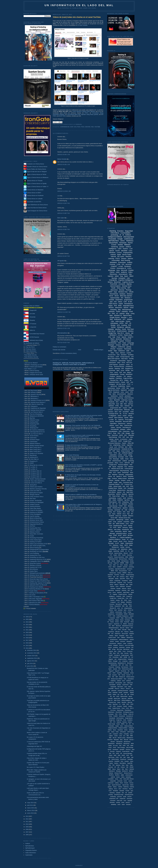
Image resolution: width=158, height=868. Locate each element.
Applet (132, 592)
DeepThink (111, 620)
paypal (110, 551)
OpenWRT (122, 750)
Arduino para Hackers (36, 487)
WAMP (109, 769)
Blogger (128, 433)
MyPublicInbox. (111, 744)
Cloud (118, 337)
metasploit (122, 278)
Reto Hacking (125, 260)
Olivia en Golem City (37, 404)
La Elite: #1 (34, 467)
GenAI (118, 251)
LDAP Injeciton (131, 732)
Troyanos (120, 349)
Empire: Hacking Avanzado (38, 479)
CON (125, 302)
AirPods (111, 553)
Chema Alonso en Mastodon (34, 190)
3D (114, 476)
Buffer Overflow (120, 524)
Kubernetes (33, 438)
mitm (128, 278)
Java (132, 351)
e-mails (111, 420)
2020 (27, 632)
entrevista (121, 475)
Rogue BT (117, 671)
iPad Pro (131, 789)
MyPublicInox (119, 744)
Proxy (111, 366)
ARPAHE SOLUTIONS (33, 340)
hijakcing (111, 789)
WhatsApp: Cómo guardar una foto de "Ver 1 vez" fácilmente (83, 425)
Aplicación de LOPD (35, 603)
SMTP (119, 528)
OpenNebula (115, 750)
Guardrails (127, 622)
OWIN (132, 746)
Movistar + (124, 317)
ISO (130, 724)
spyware (119, 492)
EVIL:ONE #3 (35, 459)
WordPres (117, 775)
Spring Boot (33, 485)
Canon (124, 651)
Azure (122, 370)
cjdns (124, 683)
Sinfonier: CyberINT (36, 530)
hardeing (120, 787)
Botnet (118, 388)
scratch (130, 533)
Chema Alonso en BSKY (32, 193)
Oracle (124, 329)
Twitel (132, 412)
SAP (109, 634)
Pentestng (118, 667)
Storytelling (33, 426)
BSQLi (117, 463)
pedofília (130, 793)
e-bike (125, 643)
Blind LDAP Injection (114, 359)
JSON (125, 600)
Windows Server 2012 (36, 575)
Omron (115, 748)
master (110, 522)
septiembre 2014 (32, 658)
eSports (110, 645)
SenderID (111, 516)
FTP (122, 484)
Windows (112, 252)
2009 (27, 827)
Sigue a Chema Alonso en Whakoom (38, 178)
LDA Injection (123, 732)
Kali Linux (129, 363)
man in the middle (129, 645)
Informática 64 (127, 427)
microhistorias (112, 343)
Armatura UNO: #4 (36, 471)
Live (118, 602)
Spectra (130, 258)
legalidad (112, 378)
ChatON (125, 706)
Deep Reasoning (124, 471)
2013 (27, 816)
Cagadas (115, 594)
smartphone (129, 366)
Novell (121, 541)
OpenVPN (122, 579)
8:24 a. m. (79, 124)
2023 (27, 625)
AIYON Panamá (31, 337)
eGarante (113, 588)
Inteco (122, 726)
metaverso (121, 351)
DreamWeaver (128, 710)
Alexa (111, 400)
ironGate (127, 791)
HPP (131, 598)
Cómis (127, 708)
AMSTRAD (114, 441)
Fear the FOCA (30, 347)
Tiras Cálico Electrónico (37, 481)
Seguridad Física (128, 306)
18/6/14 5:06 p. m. (64, 213)
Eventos (120, 231)
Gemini (128, 321)
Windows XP (127, 339)
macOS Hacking (35, 516)
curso (122, 392)
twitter (117, 276)
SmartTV (130, 337)
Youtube (97, 127)
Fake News (124, 359)
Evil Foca (77, 127)
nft (130, 380)
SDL (129, 671)
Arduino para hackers (36, 367)
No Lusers (121, 256)
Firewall (122, 374)
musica (110, 647)
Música (110, 282)
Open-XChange (130, 748)
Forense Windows (34, 605)
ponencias (119, 797)
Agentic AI (119, 476)
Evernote (126, 653)
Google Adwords (129, 718)
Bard (116, 412)
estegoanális (113, 687)
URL (118, 767)
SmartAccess (123, 759)
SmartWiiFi (117, 761)
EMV (124, 596)
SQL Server (112, 331)
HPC (111, 722)
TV (127, 496)
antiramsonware (129, 775)
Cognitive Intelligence (126, 280)
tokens (120, 302)
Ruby (115, 433)
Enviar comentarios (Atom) (69, 353)
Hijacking (117, 368)
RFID (132, 486)
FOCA (86, 113)
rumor (125, 801)
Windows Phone (117, 508)
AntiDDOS (120, 500)
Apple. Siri (110, 700)
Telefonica (115, 545)
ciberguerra (114, 341)
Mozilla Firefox (118, 410)
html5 (124, 498)
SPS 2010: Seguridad (35, 599)
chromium (123, 641)
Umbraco (123, 767)
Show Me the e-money (36, 465)
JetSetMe (131, 730)
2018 (27, 638)
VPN (131, 392)
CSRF (131, 457)
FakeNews (119, 378)
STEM (117, 757)
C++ (120, 704)
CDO (110, 392)
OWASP (119, 514)
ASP (132, 551)
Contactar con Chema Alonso (36, 164)
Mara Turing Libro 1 (36, 451)
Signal (116, 636)
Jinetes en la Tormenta (36, 453)
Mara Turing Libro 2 (36, 449)
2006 (27, 835)
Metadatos (113, 262)
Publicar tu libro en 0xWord (31, 306)
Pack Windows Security (31, 357)
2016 (27, 643)
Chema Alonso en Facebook (35, 196)
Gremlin (115, 541)
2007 (27, 832)
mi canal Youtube (82, 25)
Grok (127, 598)
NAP (120, 665)
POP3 (119, 630)
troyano (125, 408)
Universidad (116, 260)
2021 (27, 630)
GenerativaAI (112, 718)
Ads (124, 492)
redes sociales (120, 321)
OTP (110, 451)
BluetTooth (115, 704)
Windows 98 (125, 771)
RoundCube (124, 671)
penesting (111, 795)
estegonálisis (113, 781)
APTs (133, 590)
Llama (116, 372)
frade (109, 785)
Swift (110, 675)
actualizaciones (114, 640)
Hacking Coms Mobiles (37, 587)
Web (123, 769)
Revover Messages (128, 753)
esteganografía (114, 374)
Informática (111, 726)
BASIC (120, 535)
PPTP (115, 528)
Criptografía (113, 280)
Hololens (130, 722)
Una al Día (32, 595)
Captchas (121, 420)
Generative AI (128, 304)
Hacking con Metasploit (37, 502)
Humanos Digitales (123, 465)
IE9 (131, 471)
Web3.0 (116, 585)
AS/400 (132, 695)
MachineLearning (113, 663)
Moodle (113, 561)
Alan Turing (119, 649)
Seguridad (120, 467)
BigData (129, 284)
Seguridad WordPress (36, 524)
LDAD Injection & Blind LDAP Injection (84, 111)
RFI (132, 514)
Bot (114, 524)
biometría (124, 355)
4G (122, 510)
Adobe (114, 500)
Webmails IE (112, 771)
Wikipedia (122, 585)
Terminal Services (119, 366)
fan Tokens (111, 357)
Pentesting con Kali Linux (37, 557)
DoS (110, 504)
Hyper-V (110, 624)
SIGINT (123, 755)
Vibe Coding (117, 530)
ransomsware (119, 612)
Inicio (80, 350)
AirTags (114, 649)
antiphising (113, 681)
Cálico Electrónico (31, 351)
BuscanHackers (123, 571)
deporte (125, 531)
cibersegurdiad (119, 683)
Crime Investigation (35, 514)
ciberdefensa (113, 549)
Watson (119, 769)
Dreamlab (29, 317)
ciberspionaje (120, 520)
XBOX (131, 418)
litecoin (129, 588)
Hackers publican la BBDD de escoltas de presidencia (81, 495)
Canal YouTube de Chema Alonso (37, 208)
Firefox (118, 311)
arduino (112, 425)
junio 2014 (30, 666)
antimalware (114, 323)
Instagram (112, 384)
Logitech (111, 736)
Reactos (126, 632)
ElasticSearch (111, 712)
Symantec (114, 675)
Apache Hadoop (118, 553)
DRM (111, 653)
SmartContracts (122, 331)
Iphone (112, 251)
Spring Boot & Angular (36, 493)
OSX (112, 630)
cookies (127, 520)
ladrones (124, 588)
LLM (131, 249)
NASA (132, 744)
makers (128, 386)
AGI (118, 695)
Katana (113, 732)
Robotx (111, 755)
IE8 (122, 600)
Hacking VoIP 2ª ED (36, 567)
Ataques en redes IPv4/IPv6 (38, 581)
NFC (126, 435)
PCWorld (128, 341)
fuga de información (114, 390)
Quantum (122, 365)
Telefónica (130, 241)
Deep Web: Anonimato (36, 534)
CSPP (120, 441)
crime (119, 608)
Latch (120, 249)
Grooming (129, 555)
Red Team (33, 498)
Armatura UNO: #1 (36, 477)
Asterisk (111, 651)
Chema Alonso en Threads (33, 181)
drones (117, 439)
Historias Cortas (34, 420)
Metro (121, 740)
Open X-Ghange (121, 748)
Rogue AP (116, 563)
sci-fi (116, 447)
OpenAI (124, 337)
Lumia (120, 736)
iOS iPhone (125, 789)
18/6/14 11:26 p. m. (64, 312)
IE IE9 (130, 302)
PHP (130, 325)
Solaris (132, 761)
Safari (123, 496)
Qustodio (115, 669)
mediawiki (118, 793)
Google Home (113, 465)
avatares (131, 508)
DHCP (118, 618)
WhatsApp (112, 270)
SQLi (122, 406)
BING (120, 306)
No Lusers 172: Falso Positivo (36, 767)
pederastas (114, 691)
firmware (126, 783)
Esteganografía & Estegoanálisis (39, 550)
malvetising (112, 793)
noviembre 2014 (32, 653)
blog (119, 310)
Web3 (131, 276)
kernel (125, 455)
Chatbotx (130, 706)
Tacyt (117, 353)
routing (129, 612)
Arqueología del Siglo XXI (34, 746)
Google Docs (112, 720)
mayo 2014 (31, 803)
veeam (123, 805)
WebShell (132, 769)
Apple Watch (126, 592)
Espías (122, 620)
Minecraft (126, 740)
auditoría (124, 272)
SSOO (114, 673)
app (119, 453)
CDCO (131, 553)
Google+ (123, 575)
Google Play (112, 333)
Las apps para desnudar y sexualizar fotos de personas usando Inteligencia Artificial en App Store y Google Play (84, 416)
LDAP (117, 357)
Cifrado (131, 292)
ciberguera (129, 641)
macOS (121, 396)
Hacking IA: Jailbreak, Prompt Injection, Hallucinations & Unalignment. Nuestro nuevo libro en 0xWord (73, 364)
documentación (122, 394)
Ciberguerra (34, 406)
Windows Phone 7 (119, 773)
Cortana (119, 573)
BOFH (125, 535)
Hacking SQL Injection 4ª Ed (38, 583)
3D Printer (121, 447)
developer (111, 345)
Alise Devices (126, 649)
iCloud (110, 567)
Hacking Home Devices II (38, 402)
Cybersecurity (128, 425)
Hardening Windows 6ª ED (37, 589)
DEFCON (127, 463)
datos (114, 394)
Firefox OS (131, 714)
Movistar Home (127, 286)
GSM (130, 408)
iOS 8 (120, 789)
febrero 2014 (31, 810)
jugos (132, 791)
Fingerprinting (128, 252)
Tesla (110, 565)
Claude (123, 382)
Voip (110, 394)
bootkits (126, 565)
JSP (118, 577)
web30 (122, 551)
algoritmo (125, 508)
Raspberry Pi (34, 461)
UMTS (126, 545)
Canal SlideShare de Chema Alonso (37, 205)
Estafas (131, 270)
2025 (27, 619)
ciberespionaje (127, 310)
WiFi (129, 288)
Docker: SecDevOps (36, 501)
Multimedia (131, 479)
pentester (131, 390)
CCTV (110, 616)
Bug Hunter (34, 391)
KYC (109, 732)
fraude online (128, 335)
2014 (27, 648)
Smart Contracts (126, 451)
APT (132, 357)
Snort (122, 761)
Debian (113, 427)
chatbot (126, 380)
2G (126, 551)
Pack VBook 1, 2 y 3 (30, 369)
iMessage (112, 533)
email (132, 520)
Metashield (118, 421)
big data (114, 278)
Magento (132, 557)
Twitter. (131, 765)
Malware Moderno (35, 444)
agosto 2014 (31, 661)
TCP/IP (121, 506)
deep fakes (130, 490)
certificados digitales (127, 453)
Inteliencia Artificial (128, 726)
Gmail (131, 311)
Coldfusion (119, 596)
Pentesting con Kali (36, 365)
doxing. (117, 779)
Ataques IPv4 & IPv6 (36, 373)
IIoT (127, 724)
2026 (27, 617)
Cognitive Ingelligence (126, 537)
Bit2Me (128, 370)
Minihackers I (34, 398)
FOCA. (120, 714)
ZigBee (123, 775)
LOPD (123, 388)
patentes (120, 522)
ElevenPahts (111, 494)
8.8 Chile (29, 314)
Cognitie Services (116, 708)
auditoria (119, 681)
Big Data (32, 418)
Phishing (128, 290)
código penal (130, 683)
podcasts (112, 311)
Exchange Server (113, 414)
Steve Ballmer (123, 763)
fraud (126, 687)
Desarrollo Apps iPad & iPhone (39, 579)
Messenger (116, 459)
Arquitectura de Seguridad (38, 408)
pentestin (125, 567)
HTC (114, 722)
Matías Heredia (62, 159)
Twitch (109, 677)
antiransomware (117, 461)
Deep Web (112, 404)
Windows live (115, 547)
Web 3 (127, 769)
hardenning (126, 787)
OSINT (32, 463)
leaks (120, 482)
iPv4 (110, 337)
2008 (27, 829)
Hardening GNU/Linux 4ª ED (38, 559)
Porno (125, 541)
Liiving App (126, 734)
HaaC (128, 512)
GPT (124, 319)
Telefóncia (118, 765)
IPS (129, 657)
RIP (121, 753)
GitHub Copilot (117, 486)
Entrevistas (122, 262)
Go (128, 539)
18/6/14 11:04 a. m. (64, 191)
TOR (120, 372)
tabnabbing (114, 805)
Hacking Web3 (34, 422)
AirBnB (126, 614)
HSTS (125, 526)
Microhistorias (34, 569)
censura (128, 547)
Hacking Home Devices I (38, 410)
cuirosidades (111, 779)
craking (123, 777)
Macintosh (118, 626)
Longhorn (131, 661)
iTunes (110, 791)
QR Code (110, 563)
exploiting (125, 311)
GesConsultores (120, 718)
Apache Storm (117, 698)
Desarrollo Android (35, 563)
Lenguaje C (113, 602)
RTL (122, 632)
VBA (127, 767)
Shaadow (132, 634)
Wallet (131, 545)
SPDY (128, 755)
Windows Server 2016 (36, 375)
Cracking (124, 325)
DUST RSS (62, 116)
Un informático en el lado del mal (79, 5)
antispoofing (118, 531)
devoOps (119, 685)
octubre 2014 (31, 656)
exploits (129, 353)
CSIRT (132, 704)
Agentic (131, 402)
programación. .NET (114, 799)
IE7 (117, 504)
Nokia (127, 665)
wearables (126, 693)
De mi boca (113, 710)
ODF (128, 382)
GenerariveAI (122, 716)
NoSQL (132, 561)
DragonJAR (30, 310)
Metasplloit (116, 740)
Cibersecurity (113, 573)
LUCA (129, 268)
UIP (115, 767)
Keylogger (115, 661)
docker (110, 351)
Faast (124, 343)
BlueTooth (125, 345)
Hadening (119, 722)
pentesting (114, 235)
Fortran (110, 716)
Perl (132, 579)
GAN (110, 459)
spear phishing (113, 457)
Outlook (111, 480)
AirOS (118, 696)
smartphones (111, 614)
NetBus (110, 746)
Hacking (88, 127)
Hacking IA (34, 392)
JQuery (114, 730)
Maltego (123, 602)
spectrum (128, 802)
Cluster (32, 536)
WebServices (130, 638)
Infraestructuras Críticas (37, 522)
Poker (129, 630)
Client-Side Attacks (35, 508)
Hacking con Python (36, 542)
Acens (114, 592)
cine (132, 382)
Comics (119, 252)
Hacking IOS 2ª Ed (35, 555)
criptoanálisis (113, 455)
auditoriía (113, 777)
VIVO (121, 565)
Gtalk (122, 622)
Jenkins (126, 730)
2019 (27, 635)
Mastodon (125, 504)
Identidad (124, 251)
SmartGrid (111, 761)
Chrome (113, 349)
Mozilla (118, 561)
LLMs (119, 264)
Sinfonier (127, 406)
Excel (123, 363)
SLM (125, 488)
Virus (126, 467)
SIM (110, 467)
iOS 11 (116, 789)
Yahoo (119, 416)
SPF (124, 437)
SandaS (132, 563)
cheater (117, 641)
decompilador (112, 685)
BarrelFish (124, 702)
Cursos (114, 245)
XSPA (112, 531)
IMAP (121, 657)
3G (116, 420)
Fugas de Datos (128, 378)
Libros (122, 241)
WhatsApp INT (34, 428)
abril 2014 (30, 805)
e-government (125, 685)
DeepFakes (119, 300)
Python (112, 272)
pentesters (128, 396)
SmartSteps (120, 673)
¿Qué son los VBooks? (31, 363)
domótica (111, 510)
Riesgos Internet (35, 495)
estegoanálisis (129, 475)
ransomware (111, 388)
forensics (111, 412)
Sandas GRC (113, 583)
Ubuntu (128, 333)
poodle (125, 797)
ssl (132, 365)
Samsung (125, 528)
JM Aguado (61, 261)
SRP (131, 755)
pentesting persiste (129, 795)
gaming (129, 347)
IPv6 (115, 306)
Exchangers (111, 714)
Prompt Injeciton (126, 751)
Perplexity (111, 402)
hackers (126, 249)
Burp (115, 651)
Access (109, 592)
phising (110, 693)
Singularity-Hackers (31, 850)
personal (129, 264)
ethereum (130, 394)
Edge (109, 479)
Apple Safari (130, 492)
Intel (124, 486)
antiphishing (117, 445)
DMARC (125, 573)
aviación (132, 640)
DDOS (125, 476)
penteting (115, 647)
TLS (110, 545)
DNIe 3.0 (130, 573)
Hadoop (130, 526)
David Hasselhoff (114, 471)
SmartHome (114, 361)
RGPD (118, 753)
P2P (120, 412)
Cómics (113, 268)
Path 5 (110, 433)
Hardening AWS (34, 424)
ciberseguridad (129, 237)
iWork (114, 567)
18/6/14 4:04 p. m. (64, 203)
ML (121, 414)
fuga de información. (116, 785)
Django (117, 620)
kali (132, 333)
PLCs (124, 514)
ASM (126, 510)
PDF (123, 368)
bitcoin (117, 296)
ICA (111, 528)
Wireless (131, 331)
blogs (128, 313)
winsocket (128, 805)
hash (115, 610)
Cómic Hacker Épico (36, 540)
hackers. (115, 787)
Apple (119, 255)
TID (125, 376)
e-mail (121, 266)
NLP (123, 665)
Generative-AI (121, 268)
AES (129, 590)
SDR (123, 606)
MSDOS (118, 494)
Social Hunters (34, 436)
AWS (110, 500)
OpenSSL (131, 494)
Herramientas (114, 294)
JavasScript (120, 730)
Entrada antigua (99, 350)
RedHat (120, 488)
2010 (27, 824)
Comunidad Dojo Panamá (34, 334)
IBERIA (123, 724)
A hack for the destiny (36, 510)
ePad (121, 779)
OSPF (124, 746)
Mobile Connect (122, 479)
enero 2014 (31, 813)
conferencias (65, 127)
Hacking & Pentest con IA (38, 400)
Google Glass (121, 598)
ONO (120, 746)
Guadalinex (130, 720)
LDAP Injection (113, 365)
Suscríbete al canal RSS (34, 202)
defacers (120, 643)
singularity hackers (114, 382)
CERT (128, 704)
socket (123, 802)
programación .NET (116, 408)
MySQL (113, 327)
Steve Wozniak (113, 506)
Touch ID (128, 675)
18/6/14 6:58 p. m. (64, 229)
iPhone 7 (123, 689)
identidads (122, 791)
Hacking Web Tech (35, 528)
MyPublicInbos (127, 742)
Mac (128, 388)
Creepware (112, 618)
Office (112, 353)
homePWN (111, 689)
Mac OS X (121, 333)
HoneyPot (110, 557)
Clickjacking (125, 502)
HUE (110, 657)
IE (121, 624)
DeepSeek (116, 392)
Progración (118, 751)
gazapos (110, 787)
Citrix (120, 343)
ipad (111, 302)
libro (109, 313)
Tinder (121, 545)
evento (110, 476)
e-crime (120, 335)
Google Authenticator (115, 449)
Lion (110, 514)
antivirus (129, 423)
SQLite (114, 467)
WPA (131, 606)
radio (128, 351)
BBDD (113, 571)
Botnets (111, 368)
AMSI (110, 649)
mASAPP (119, 567)
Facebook (127, 266)
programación (128, 300)
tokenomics (119, 308)
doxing (111, 439)
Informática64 (115, 429)
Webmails (127, 410)
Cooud (123, 708)
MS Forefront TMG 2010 (36, 601)
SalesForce (118, 634)
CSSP (114, 706)
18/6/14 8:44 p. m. (64, 256)
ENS (120, 431)
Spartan (111, 763)
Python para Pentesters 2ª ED (39, 544)
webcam (130, 404)
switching (124, 590)
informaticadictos (62, 333)
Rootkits (131, 504)
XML (127, 585)
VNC (113, 677)
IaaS (116, 659)
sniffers (129, 429)
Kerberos (122, 577)
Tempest (123, 480)
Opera (119, 473)
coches (129, 480)
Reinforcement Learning (127, 669)
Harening (124, 722)
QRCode (117, 632)
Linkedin (110, 410)
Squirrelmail (126, 673)
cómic (127, 392)
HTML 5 (110, 577)
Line (120, 661)
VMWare (123, 638)
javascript (119, 339)
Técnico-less (112, 355)
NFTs (121, 380)
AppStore (120, 592)
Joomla (112, 421)
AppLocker (124, 698)
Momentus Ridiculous (114, 443)
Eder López (61, 218)
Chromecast (130, 651)
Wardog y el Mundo (35, 565)
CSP (110, 706)
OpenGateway (113, 437)
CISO (127, 457)
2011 (27, 822)
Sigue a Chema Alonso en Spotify (37, 184)
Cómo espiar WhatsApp (72, 455)
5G (129, 551)
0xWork (110, 695)
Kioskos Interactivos (119, 557)
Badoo (119, 702)
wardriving (116, 551)
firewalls (119, 588)
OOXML (131, 359)
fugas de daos (126, 785)
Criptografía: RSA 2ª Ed (37, 561)
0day (121, 425)
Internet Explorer (115, 286)
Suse (131, 636)
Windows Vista (123, 292)
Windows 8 (113, 335)
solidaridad (115, 693)
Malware (127, 245)
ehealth (116, 482)
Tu (132, 675)
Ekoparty (29, 320)
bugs (115, 292)
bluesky (118, 777)
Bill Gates (130, 535)
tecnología (121, 457)
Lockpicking (125, 661)
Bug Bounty (33, 455)
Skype (118, 451)
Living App (131, 343)
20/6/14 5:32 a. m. (64, 328)
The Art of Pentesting (36, 414)
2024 (27, 622)
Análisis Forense (35, 504)
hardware (122, 294)
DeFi (132, 463)
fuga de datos (127, 315)
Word (125, 679)
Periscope (112, 751)
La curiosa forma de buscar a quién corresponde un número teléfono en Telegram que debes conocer (82, 436)
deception (129, 586)
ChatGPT (114, 266)
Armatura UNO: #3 (36, 473)
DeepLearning (112, 398)
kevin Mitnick (112, 492)
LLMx (110, 734)
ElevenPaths (113, 243)
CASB (124, 704)
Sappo (122, 543)
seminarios (130, 569)
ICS (132, 512)
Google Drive (113, 598)
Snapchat (120, 583)
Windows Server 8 (128, 773)
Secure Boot (125, 634)
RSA (120, 437)
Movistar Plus (114, 380)
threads (120, 693)
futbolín (132, 785)
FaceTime (117, 575)
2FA (122, 298)
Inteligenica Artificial (123, 728)
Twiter (127, 765)
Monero (132, 577)
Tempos (124, 258)
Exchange (127, 620)
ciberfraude (111, 683)
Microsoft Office (127, 421)
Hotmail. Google (111, 724)
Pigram (111, 581)
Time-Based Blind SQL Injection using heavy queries (83, 114)
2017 (27, 640)
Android (113, 255)
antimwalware (131, 679)
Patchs (128, 579)
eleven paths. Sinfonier (128, 779)
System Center (112, 638)
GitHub (130, 416)
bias (128, 437)
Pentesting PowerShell (36, 538)
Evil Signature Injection (128, 712)
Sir (109, 759)
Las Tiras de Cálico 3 (37, 412)
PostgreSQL (117, 581)
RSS (93, 127)
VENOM (131, 767)
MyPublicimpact (30, 848)
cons (130, 317)
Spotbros (116, 763)
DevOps (119, 427)
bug (121, 276)
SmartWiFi (126, 412)
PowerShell (114, 284)
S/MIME (122, 563)
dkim (132, 437)
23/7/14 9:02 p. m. (64, 343)
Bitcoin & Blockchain (36, 518)
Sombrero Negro (35, 440)
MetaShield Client (113, 559)
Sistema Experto (115, 759)
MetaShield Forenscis (128, 626)
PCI (115, 630)
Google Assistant (125, 655)
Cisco (127, 524)
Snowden (127, 761)
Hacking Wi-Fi (34, 457)
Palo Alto (124, 630)
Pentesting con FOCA (36, 552)
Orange (125, 604)
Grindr (125, 720)
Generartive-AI (130, 716)
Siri (132, 406)
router (125, 612)
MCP (113, 626)
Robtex (132, 632)
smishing (118, 802)
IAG (114, 577)
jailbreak (128, 327)
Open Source (113, 304)
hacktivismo (114, 396)
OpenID (109, 750)
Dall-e (114, 653)
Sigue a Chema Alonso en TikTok (37, 175)
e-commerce (124, 439)
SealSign (117, 480)
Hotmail (111, 418)
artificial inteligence (124, 640)
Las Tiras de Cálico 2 (37, 434)
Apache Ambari (124, 696)
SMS (111, 319)
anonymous (112, 520)
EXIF (118, 653)
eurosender (120, 781)
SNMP (127, 563)
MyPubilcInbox (125, 561)
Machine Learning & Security (38, 489)
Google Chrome (115, 317)
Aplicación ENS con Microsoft (38, 585)
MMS (110, 738)
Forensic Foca (128, 484)
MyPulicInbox (127, 744)
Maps (127, 577)
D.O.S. (121, 463)
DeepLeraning (120, 710)
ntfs (126, 793)
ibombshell (117, 510)
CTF (111, 555)
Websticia (115, 475)
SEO (117, 402)
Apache (126, 308)
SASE (115, 755)
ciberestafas (122, 361)
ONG (131, 465)
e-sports (119, 498)
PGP (132, 431)
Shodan (113, 325)
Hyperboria (117, 624)
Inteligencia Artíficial (113, 728)
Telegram (113, 347)
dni (122, 608)
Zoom (117, 586)
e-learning (130, 643)
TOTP (129, 384)
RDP (114, 451)
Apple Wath (130, 698)
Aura (118, 270)
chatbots (125, 461)
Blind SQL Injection (126, 296)
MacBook (124, 494)
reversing (120, 398)
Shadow (111, 636)
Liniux (131, 734)
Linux (130, 251)
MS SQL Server (121, 384)
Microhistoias (130, 663)
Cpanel (132, 616)
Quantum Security (36, 394)
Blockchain (117, 282)
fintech (121, 783)
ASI (111, 696)
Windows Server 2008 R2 (117, 679)
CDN (114, 616)
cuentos (120, 455)
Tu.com (125, 414)
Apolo (132, 649)
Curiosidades (126, 233)
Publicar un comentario (60, 347)
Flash (131, 653)
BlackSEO (117, 400)
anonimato (112, 370)
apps (118, 370)
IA (123, 235)
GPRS (122, 323)
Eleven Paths (127, 255)
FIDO (116, 714)
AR (128, 695)
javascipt (120, 610)
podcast (122, 313)
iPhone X (128, 689)
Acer (114, 696)
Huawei (118, 724)
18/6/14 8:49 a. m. (64, 164)
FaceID (124, 555)
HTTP (132, 345)
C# (111, 594)
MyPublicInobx (114, 665)
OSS (128, 746)
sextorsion (130, 498)
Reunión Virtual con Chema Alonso (37, 167)
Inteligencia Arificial (122, 659)
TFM (119, 675)
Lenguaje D (115, 734)
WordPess (111, 775)
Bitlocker (126, 553)
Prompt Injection (125, 357)
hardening (115, 247)
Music (114, 514)
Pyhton (112, 606)
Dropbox (119, 512)
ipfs (132, 689)
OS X (115, 473)
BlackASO (131, 614)
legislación (124, 390)
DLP (114, 512)
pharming (131, 691)
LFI (120, 504)
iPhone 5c (117, 689)
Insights (117, 726)
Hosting (118, 600)
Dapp (122, 618)
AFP (132, 647)
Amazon (118, 345)
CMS (119, 502)
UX (118, 565)
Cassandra (119, 706)
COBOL (119, 651)
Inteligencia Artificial (115, 237)
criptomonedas (115, 298)
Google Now (119, 720)
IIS (130, 323)
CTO (130, 571)
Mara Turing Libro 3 (36, 447)
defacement (124, 549)
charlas (120, 245)
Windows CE (122, 677)
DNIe (130, 447)
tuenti (117, 425)
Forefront (114, 479)
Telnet (123, 765)
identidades (116, 791)
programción (123, 799)
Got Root (32, 526)
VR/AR (122, 402)
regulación (118, 590)
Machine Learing (122, 738)
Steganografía (129, 543)
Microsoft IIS (119, 604)
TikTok (115, 453)
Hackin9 (112, 600)
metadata (111, 329)
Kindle (117, 732)
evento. (126, 781)
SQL (127, 606)
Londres (116, 736)
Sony (125, 583)
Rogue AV (111, 671)
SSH (119, 433)
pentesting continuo (121, 533)
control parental (129, 469)
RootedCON (118, 606)
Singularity (122, 636)
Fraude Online (33, 591)
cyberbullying (112, 498)
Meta (110, 473)
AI (120, 235)
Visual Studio (112, 490)
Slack (127, 636)
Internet (113, 256)
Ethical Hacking (35, 371)
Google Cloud (127, 441)
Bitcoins (111, 308)
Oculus (110, 748)
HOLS (132, 622)
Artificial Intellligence (126, 700)
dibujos (129, 372)
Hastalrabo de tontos (127, 449)
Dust (72, 127)
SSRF (131, 581)
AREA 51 (29, 330)
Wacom (114, 769)
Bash (117, 571)
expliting (117, 783)
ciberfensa (129, 681)
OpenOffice (113, 423)
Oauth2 (124, 443)
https (115, 351)
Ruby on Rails (116, 496)
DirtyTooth (115, 435)
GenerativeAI (123, 274)
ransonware (113, 801)
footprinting (122, 386)
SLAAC (117, 543)
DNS (113, 313)
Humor (130, 243)
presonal (129, 797)
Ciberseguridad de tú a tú (37, 432)
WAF (125, 506)
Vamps (111, 585)
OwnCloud (128, 750)
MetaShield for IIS (122, 663)
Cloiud (110, 708)
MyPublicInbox (30, 846)
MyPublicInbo (120, 742)
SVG (121, 757)
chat (132, 410)
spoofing (118, 329)
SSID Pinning (111, 757)
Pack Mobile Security (30, 355)
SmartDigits (130, 759)
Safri (132, 757)
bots (124, 372)
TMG (110, 765)
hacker (125, 416)
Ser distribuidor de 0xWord (31, 343)
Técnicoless (128, 349)
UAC (118, 355)
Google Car (129, 596)
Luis (59, 196)
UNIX (114, 565)
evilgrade (116, 645)
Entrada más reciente (59, 350)
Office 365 (131, 443)
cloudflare (131, 355)
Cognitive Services (128, 282)
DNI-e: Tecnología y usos (36, 597)
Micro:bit (122, 628)
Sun (111, 445)
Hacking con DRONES (36, 512)
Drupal (124, 539)
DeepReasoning (118, 526)
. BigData (132, 693)
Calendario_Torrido (127, 400)
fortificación (118, 319)
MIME (131, 736)
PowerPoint (111, 632)
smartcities (126, 522)
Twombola (111, 767)
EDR (119, 555)
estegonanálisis (128, 608)
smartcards (122, 647)
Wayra (112, 339)
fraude (113, 288)
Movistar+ (119, 376)
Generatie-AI (117, 655)
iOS (123, 264)
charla (132, 388)
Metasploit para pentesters (40, 573)
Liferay (121, 734)
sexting (130, 455)
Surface (132, 673)
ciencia (131, 565)
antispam (123, 429)
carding (122, 547)
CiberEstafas (34, 442)
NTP (132, 628)
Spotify (126, 418)
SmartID (125, 516)
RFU (114, 753)
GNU (124, 512)
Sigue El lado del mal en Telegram (35, 172)
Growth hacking (130, 575)
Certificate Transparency (122, 616)
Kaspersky (131, 624)
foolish (124, 445)
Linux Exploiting (34, 553)
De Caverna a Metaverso (37, 430)
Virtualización (126, 530)
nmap (115, 522)
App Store (127, 500)
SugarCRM (130, 763)
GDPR (121, 435)
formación (123, 243)
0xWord (28, 843)
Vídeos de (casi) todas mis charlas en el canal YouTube (77, 17)
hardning (132, 787)
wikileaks (111, 406)
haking (130, 687)
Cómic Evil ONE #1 (35, 491)
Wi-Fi (132, 530)
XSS (115, 302)
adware (129, 376)
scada (130, 439)
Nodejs (117, 579)
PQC (128, 514)
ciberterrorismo (121, 490)
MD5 (128, 736)
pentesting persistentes (123, 691)
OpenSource (122, 423)
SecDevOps (125, 473)
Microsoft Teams (123, 559)
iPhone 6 (121, 645)
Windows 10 (118, 315)
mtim (123, 793)
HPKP (132, 655)
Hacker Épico (34, 571)
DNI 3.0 (132, 708)
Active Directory (129, 398)
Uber (118, 638)
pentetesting (113, 797)
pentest (122, 247)
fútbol (130, 531)
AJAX (122, 695)
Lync (124, 736)
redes (118, 272)
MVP (128, 486)
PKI (110, 496)
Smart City (118, 516)
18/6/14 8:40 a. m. (64, 155)
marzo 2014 (31, 808)
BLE (126, 447)
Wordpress (121, 327)
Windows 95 (113, 608)
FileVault (125, 714)
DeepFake (110, 575)
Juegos (110, 306)
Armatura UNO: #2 (36, 475)
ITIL (133, 724)
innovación (122, 284)
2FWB (115, 535)
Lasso (130, 600)
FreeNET (111, 655)
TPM (113, 765)
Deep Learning (121, 288)
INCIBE (125, 657)
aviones (112, 641)
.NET (126, 323)
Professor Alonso (31, 349)
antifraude (122, 586)
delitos (130, 549)
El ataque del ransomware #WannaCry (76, 445)
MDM (127, 557)
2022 (27, 627)
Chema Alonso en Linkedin (33, 199)
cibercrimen (114, 290)
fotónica (111, 610)
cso (119, 549)
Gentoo (117, 622)
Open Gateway (119, 418)
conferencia (121, 347)
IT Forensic (30, 324)
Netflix (122, 459)
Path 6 (130, 604)
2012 (27, 819)
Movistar (122, 290)
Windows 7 (128, 298)
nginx (125, 610)
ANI (125, 695)
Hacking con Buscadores (36, 593)
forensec (131, 783)
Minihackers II (35, 396)
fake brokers (120, 687)
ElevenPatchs (119, 712)
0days (110, 535)
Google (120, 239)
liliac (109, 691)
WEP (117, 677)
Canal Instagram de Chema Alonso (37, 211)
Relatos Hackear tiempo (37, 446)
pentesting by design (119, 795)
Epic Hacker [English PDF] (38, 546)
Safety (128, 757)
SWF (124, 757)
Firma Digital (129, 420)
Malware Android (35, 532)
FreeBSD (116, 716)
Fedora (112, 622)
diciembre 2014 (32, 650)
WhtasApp (118, 771)
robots (128, 365)
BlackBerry (113, 537)
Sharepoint (130, 488)
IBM (121, 404)
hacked (122, 341)
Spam (126, 276)
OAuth (127, 459)
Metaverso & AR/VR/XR (37, 416)
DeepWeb (131, 476)
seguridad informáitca (120, 569)
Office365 (131, 435)
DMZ (131, 502)
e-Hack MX (30, 327)
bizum (123, 681)
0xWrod (114, 695)
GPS (118, 325)
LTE (110, 626)
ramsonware (130, 799)
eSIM (131, 685)
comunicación (113, 643)
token (119, 363)
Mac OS (115, 738)
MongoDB (111, 579)
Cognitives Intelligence (114, 539)
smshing (128, 647)
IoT (117, 313)
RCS (120, 669)
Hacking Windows (35, 506)
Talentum (122, 353)
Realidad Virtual (113, 488)
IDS (113, 504)
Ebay (122, 653)
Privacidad (112, 239)
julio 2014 (30, 663)
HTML (117, 406)
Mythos (127, 628)
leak (114, 337)
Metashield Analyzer (114, 628)
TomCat (123, 675)
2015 (27, 646)
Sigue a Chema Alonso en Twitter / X (38, 187)
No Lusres (115, 746)
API (126, 402)
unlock (119, 805)
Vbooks (131, 496)
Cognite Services (123, 594)
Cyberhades (29, 855)
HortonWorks (116, 657)
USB (123, 433)
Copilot (115, 555)
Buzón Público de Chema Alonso (37, 169)
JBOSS (125, 624)
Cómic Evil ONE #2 (36, 483)
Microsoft (124, 270)
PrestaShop (125, 581)
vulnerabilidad (119, 614)
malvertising (111, 590)
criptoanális (128, 777)
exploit (121, 304)
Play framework (125, 667)
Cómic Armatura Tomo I (37, 497)
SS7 (112, 634)
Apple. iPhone (117, 700)
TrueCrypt (130, 583)
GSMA (110, 486)
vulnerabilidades (113, 431)
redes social (119, 801)
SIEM (119, 755)
